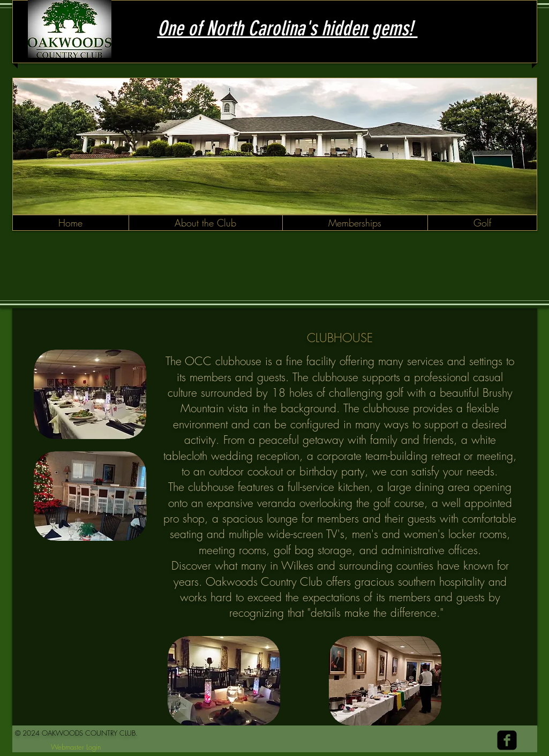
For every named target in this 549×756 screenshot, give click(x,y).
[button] (205, 223)
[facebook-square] (507, 740)
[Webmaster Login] (76, 747)
